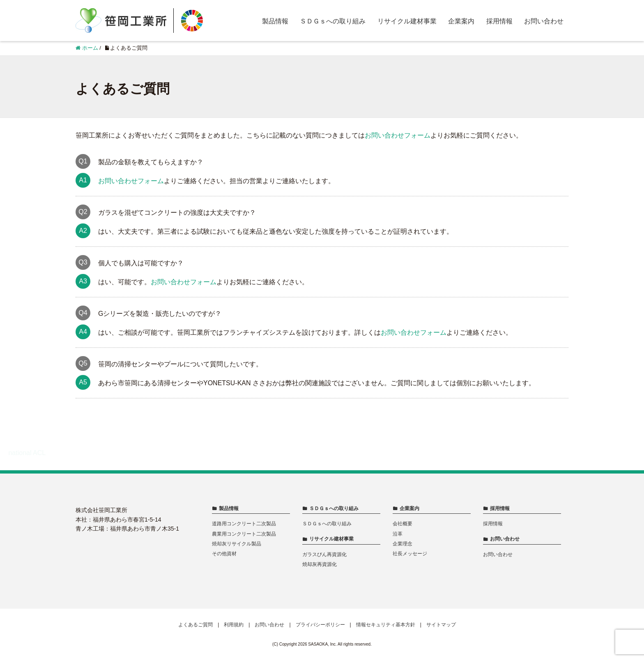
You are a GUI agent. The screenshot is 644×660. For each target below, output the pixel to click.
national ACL (27, 453)
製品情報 (275, 21)
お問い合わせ (544, 21)
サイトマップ (441, 625)
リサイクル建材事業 (407, 21)
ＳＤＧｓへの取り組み (333, 21)
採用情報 (499, 21)
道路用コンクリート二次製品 (244, 524)
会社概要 (402, 524)
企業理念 (402, 544)
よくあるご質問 (195, 625)
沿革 (398, 534)
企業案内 (461, 21)
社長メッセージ (410, 554)
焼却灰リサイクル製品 (237, 544)
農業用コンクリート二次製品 (244, 534)
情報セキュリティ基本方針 (386, 625)
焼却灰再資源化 (320, 564)
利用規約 (234, 625)
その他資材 (224, 554)
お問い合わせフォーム (398, 135)
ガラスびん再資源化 (324, 554)
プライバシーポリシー (320, 625)
